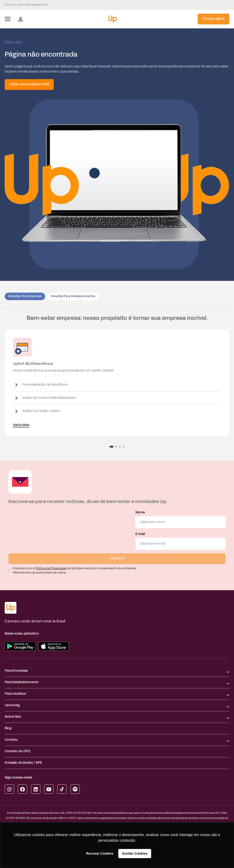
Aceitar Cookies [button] (135, 853)
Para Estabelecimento (22, 682)
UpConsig (12, 705)
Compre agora (213, 19)
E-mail (180, 541)
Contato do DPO (18, 751)
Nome (180, 520)
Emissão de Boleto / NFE (23, 763)
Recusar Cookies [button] (100, 853)
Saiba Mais (21, 425)
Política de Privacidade (51, 569)
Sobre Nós (13, 717)
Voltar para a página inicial (29, 84)
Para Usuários (15, 694)
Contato (11, 740)
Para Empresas (16, 671)
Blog (8, 728)
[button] (111, 447)
